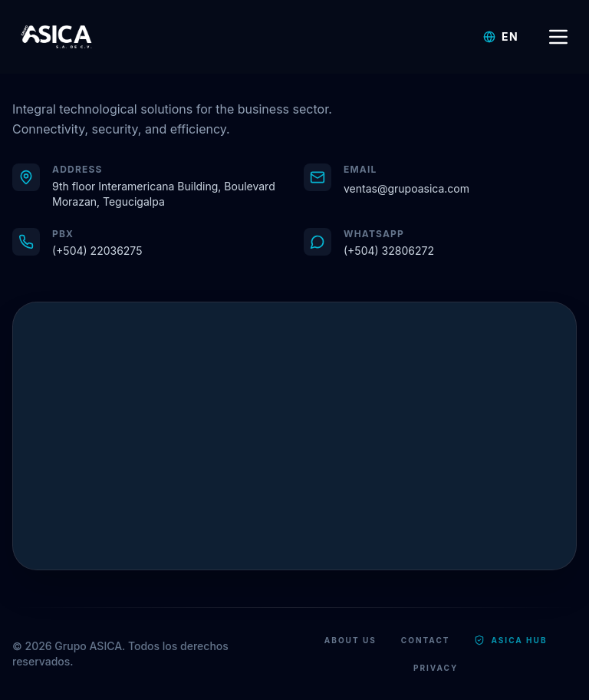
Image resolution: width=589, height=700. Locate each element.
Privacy (436, 668)
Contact (426, 640)
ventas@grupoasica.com (406, 188)
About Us (350, 640)
